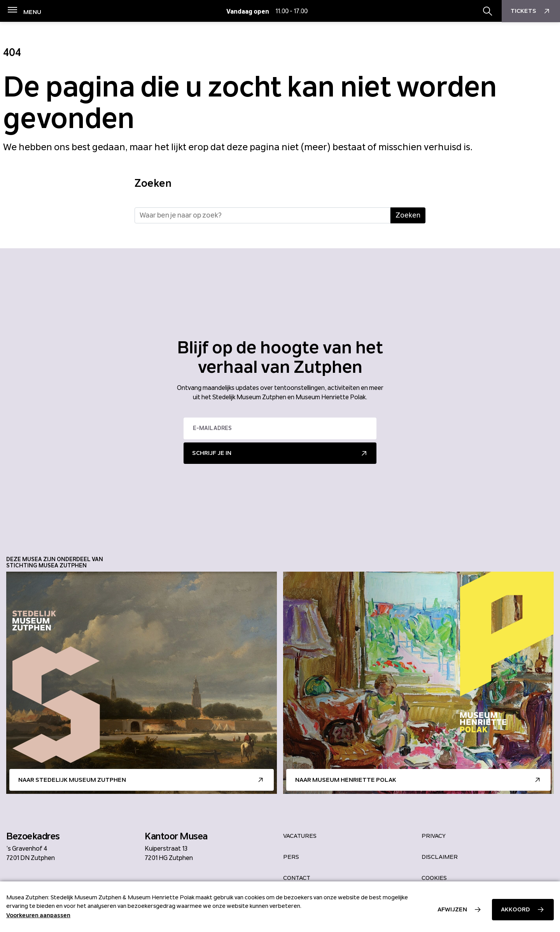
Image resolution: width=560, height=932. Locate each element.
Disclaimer (440, 857)
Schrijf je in (212, 453)
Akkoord (515, 909)
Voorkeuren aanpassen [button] (38, 915)
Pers (291, 857)
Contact (297, 878)
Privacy (434, 836)
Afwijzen (452, 909)
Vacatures (300, 836)
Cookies (434, 878)
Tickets (531, 11)
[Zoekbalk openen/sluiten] (488, 11)
